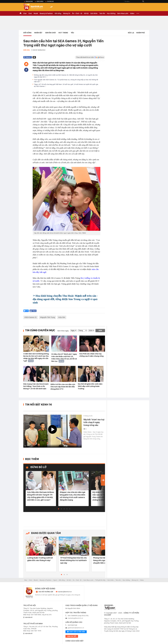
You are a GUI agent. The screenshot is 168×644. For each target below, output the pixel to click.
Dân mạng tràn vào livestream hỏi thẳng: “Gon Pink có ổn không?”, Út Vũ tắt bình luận (36, 386)
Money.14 (67, 13)
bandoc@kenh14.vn (65, 592)
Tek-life (102, 13)
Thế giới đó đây (100, 580)
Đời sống (58, 13)
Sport (55, 580)
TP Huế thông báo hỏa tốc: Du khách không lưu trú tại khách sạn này (73, 560)
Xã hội (86, 13)
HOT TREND (63, 33)
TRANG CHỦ (21, 13)
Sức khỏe (94, 13)
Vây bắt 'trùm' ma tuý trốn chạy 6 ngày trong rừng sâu (94, 422)
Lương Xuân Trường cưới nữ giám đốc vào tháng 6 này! (40, 559)
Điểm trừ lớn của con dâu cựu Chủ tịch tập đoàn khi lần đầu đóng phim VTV (63, 387)
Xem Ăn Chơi (50, 33)
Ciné (30, 13)
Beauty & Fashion (46, 13)
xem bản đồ (29, 617)
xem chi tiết (72, 636)
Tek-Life (118, 580)
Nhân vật (38, 33)
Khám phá (141, 33)
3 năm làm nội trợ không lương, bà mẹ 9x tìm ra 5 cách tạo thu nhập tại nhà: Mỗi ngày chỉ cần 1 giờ (36, 357)
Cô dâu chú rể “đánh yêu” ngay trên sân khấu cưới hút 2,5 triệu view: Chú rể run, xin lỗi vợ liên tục (64, 358)
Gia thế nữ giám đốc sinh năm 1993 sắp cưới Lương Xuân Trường (90, 386)
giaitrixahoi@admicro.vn (76, 628)
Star (25, 13)
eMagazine (29, 1)
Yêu (72, 33)
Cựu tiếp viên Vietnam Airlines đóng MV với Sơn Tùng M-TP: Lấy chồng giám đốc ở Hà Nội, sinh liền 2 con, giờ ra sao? (41, 496)
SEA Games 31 (31, 317)
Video (132, 13)
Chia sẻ (28, 57)
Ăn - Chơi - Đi (77, 13)
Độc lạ (131, 33)
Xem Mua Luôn (123, 13)
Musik (36, 13)
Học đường (111, 13)
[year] (91, 330)
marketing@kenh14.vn (75, 618)
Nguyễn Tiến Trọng (48, 317)
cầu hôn (62, 317)
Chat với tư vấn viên (76, 632)
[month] (82, 330)
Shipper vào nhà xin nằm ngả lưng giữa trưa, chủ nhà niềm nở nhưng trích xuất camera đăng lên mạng (72, 496)
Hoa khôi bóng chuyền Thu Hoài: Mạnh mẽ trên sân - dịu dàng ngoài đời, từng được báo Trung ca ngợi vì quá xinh (65, 299)
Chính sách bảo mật (74, 641)
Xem (100, 331)
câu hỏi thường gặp (46, 592)
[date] (73, 330)
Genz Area (40, 1)
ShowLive (50, 1)
